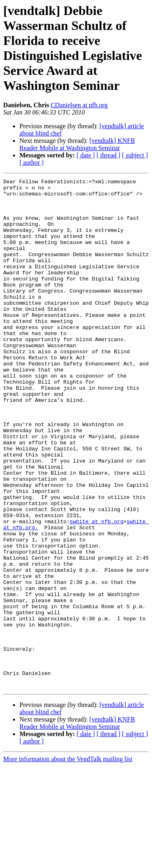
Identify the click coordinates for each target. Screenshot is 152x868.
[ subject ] (135, 155)
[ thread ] (108, 155)
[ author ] (32, 162)
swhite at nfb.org (97, 590)
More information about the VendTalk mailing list (68, 861)
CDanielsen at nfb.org (79, 105)
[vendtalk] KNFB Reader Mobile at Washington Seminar (77, 144)
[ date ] (86, 155)
